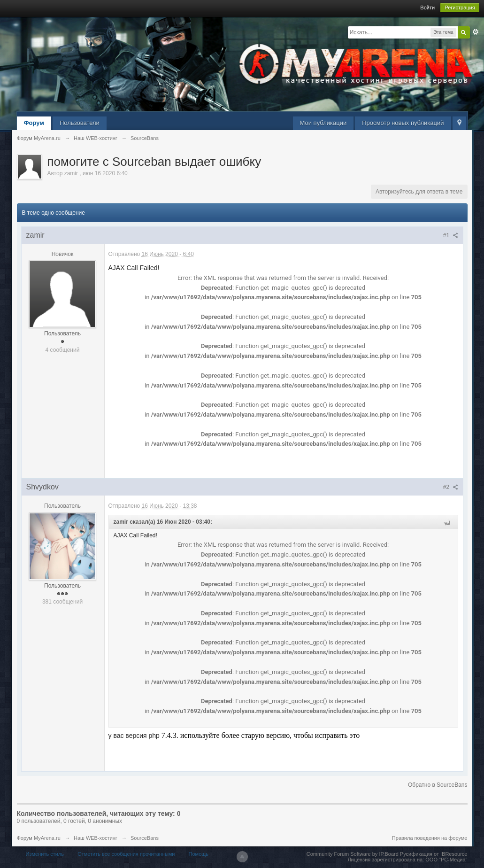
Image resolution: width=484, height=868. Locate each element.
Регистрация (460, 8)
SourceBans (145, 838)
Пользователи (80, 123)
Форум (34, 123)
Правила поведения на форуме (430, 838)
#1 (451, 235)
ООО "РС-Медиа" (446, 860)
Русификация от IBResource (433, 854)
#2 (451, 487)
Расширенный (476, 32)
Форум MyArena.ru (39, 838)
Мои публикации (323, 123)
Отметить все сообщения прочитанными (126, 854)
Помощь (199, 854)
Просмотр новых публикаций (403, 123)
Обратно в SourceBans (438, 785)
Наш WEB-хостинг (96, 838)
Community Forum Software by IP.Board (353, 854)
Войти (427, 8)
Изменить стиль (45, 854)
